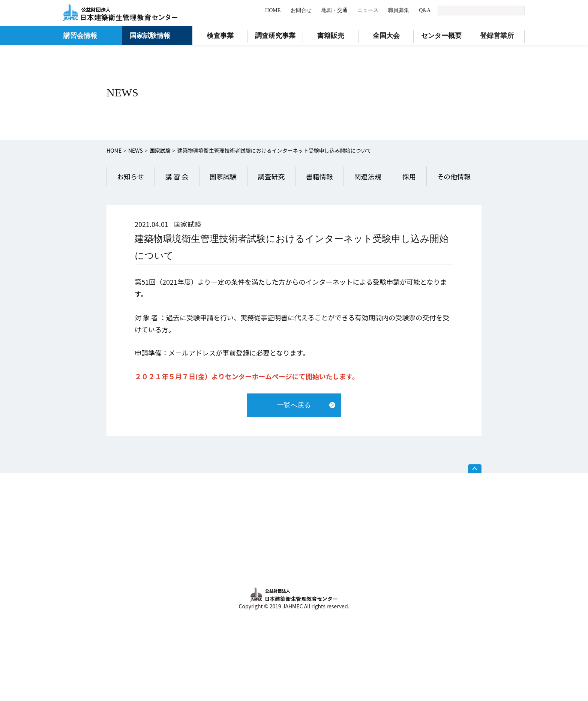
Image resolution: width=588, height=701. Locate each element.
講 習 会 (177, 176)
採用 (409, 176)
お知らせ (130, 176)
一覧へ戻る (294, 405)
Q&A (425, 10)
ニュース (368, 10)
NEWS (136, 150)
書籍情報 (319, 176)
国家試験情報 (150, 36)
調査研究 (271, 176)
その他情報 (454, 176)
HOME (273, 10)
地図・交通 (334, 10)
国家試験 (160, 150)
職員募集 (399, 10)
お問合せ (301, 10)
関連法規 (367, 176)
